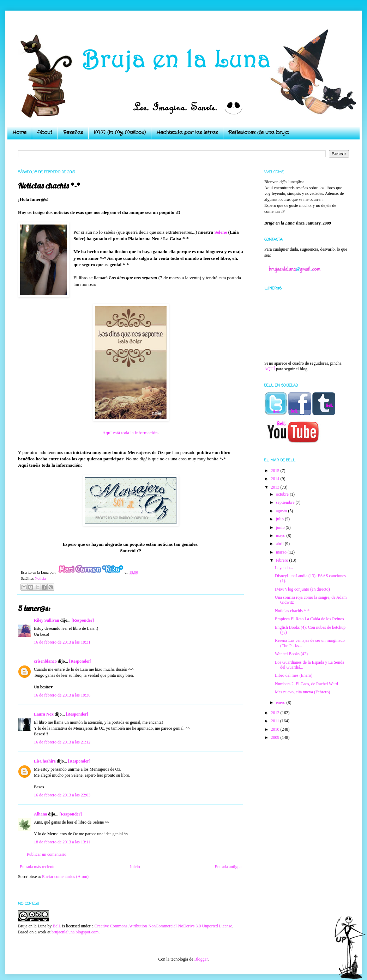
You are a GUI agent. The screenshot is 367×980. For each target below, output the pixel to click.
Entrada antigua (228, 867)
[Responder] (83, 620)
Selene (220, 232)
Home (19, 132)
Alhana (40, 814)
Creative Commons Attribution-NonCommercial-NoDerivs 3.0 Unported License (163, 926)
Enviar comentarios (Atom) (65, 877)
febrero (283, 560)
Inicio (135, 867)
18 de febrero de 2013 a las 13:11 (62, 842)
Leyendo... (284, 568)
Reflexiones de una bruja (258, 132)
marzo (282, 552)
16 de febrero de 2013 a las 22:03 (62, 795)
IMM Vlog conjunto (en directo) (302, 589)
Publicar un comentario (47, 854)
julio (280, 519)
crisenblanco (45, 661)
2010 (276, 729)
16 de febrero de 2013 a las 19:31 (62, 642)
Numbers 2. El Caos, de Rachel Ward (306, 684)
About (45, 132)
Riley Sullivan (47, 620)
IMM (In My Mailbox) (120, 132)
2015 (276, 471)
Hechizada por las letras (187, 132)
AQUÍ (270, 369)
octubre (283, 494)
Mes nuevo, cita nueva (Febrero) (302, 692)
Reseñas (73, 132)
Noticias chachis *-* (292, 611)
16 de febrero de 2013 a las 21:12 (62, 742)
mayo (281, 536)
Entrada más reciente (38, 867)
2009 (276, 737)
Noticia (40, 578)
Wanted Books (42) (291, 654)
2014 (276, 479)
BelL (57, 926)
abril (280, 544)
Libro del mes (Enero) (294, 675)
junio (281, 527)
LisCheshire (45, 761)
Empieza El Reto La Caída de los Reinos (309, 619)
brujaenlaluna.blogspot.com (75, 932)
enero (281, 703)
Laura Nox (44, 714)
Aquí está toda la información (130, 433)
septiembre (286, 502)
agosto (282, 511)
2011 (276, 721)
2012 (276, 713)
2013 (276, 487)
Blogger (201, 959)
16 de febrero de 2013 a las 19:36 (62, 695)
